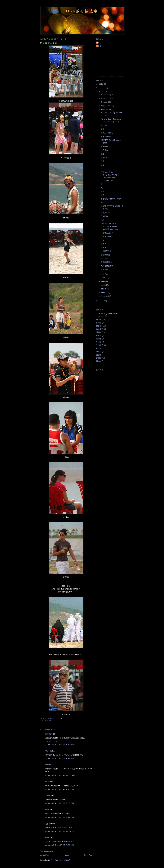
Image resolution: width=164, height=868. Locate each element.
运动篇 (99, 361)
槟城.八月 (105, 248)
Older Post (88, 855)
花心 (103, 220)
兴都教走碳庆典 (107, 233)
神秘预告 (104, 270)
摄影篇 (99, 326)
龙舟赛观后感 (106, 262)
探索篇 (99, 323)
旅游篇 (99, 329)
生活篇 (49, 720)
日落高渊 (104, 216)
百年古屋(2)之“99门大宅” (111, 199)
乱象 (103, 154)
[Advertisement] (108, 63)
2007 (101, 301)
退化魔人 (49, 734)
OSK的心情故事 (82, 11)
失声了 (103, 244)
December (106, 95)
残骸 (103, 240)
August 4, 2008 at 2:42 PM (60, 817)
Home (66, 855)
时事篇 (99, 332)
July (103, 274)
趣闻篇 (99, 358)
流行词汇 (104, 125)
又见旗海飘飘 (106, 136)
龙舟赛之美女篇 (107, 266)
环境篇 (99, 342)
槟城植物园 (105, 255)
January (105, 296)
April (103, 285)
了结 (103, 165)
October (105, 102)
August (104, 109)
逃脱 (103, 195)
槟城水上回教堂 (107, 236)
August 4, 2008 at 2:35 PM (60, 803)
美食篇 (99, 355)
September (106, 106)
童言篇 (99, 352)
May (103, 281)
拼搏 (103, 161)
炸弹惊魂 (104, 150)
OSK (47, 751)
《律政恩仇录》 (107, 251)
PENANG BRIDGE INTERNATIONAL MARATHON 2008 (109, 226)
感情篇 (99, 319)
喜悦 (103, 191)
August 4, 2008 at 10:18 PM (60, 831)
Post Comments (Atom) (60, 860)
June (103, 278)
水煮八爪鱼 (105, 213)
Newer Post (44, 855)
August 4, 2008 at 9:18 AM (60, 758)
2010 (101, 84)
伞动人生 (104, 258)
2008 (101, 91)
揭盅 (103, 129)
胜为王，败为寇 (107, 133)
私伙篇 (99, 348)
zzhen (48, 796)
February (105, 293)
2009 (101, 88)
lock (47, 765)
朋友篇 (99, 335)
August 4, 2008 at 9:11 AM (60, 744)
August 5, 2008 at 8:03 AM (60, 845)
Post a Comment (46, 851)
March (104, 289)
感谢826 (104, 158)
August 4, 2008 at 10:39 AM (60, 775)
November (106, 98)
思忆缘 (48, 824)
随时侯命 (104, 146)
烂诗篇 (99, 339)
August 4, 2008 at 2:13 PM (60, 789)
